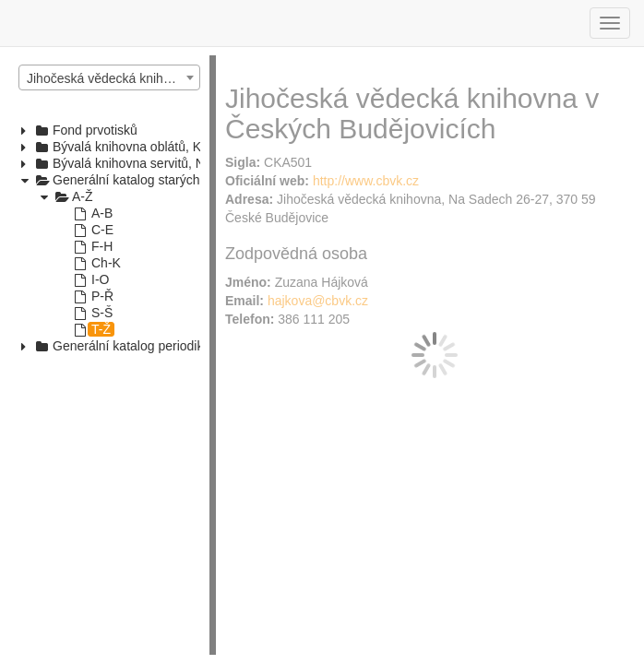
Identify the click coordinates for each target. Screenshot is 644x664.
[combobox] (109, 77)
